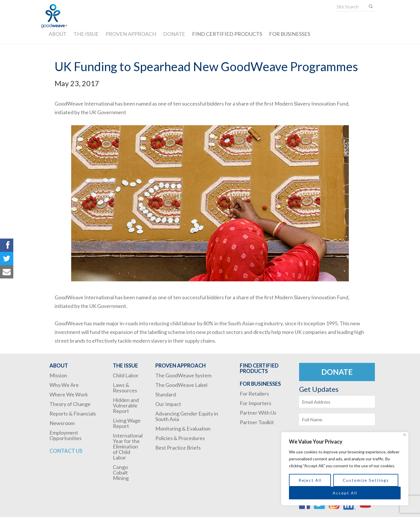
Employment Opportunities (66, 435)
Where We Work (69, 394)
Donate (174, 34)
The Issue (86, 34)
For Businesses (290, 34)
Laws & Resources (125, 388)
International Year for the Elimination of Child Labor (128, 446)
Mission (58, 375)
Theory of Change (70, 404)
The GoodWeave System (183, 375)
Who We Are (64, 385)
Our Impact (168, 404)
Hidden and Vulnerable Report (126, 405)
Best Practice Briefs (178, 448)
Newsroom (62, 423)
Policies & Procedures (180, 438)
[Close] (405, 435)
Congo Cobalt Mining (121, 472)
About (58, 34)
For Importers (256, 403)
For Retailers (254, 394)
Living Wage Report (127, 423)
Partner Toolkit (257, 422)
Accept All (345, 493)
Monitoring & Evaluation (183, 429)
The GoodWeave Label (181, 385)
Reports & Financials (73, 413)
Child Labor (126, 375)
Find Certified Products (227, 34)
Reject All (310, 480)
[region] (345, 469)
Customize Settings (366, 480)
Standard (166, 394)
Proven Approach (131, 34)
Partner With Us (258, 413)
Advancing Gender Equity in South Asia (187, 416)
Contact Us (66, 451)
